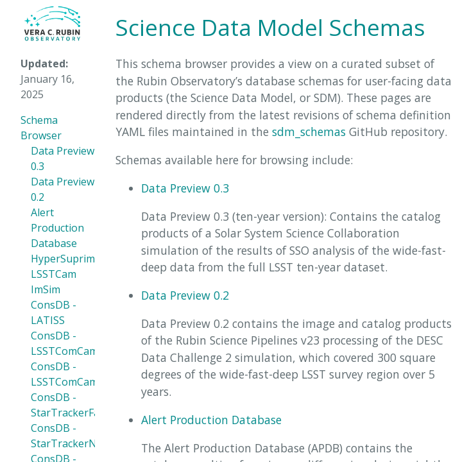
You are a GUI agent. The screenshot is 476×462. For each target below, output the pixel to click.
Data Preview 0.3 (185, 188)
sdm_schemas (309, 132)
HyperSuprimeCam (76, 259)
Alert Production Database (57, 228)
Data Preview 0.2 (185, 295)
